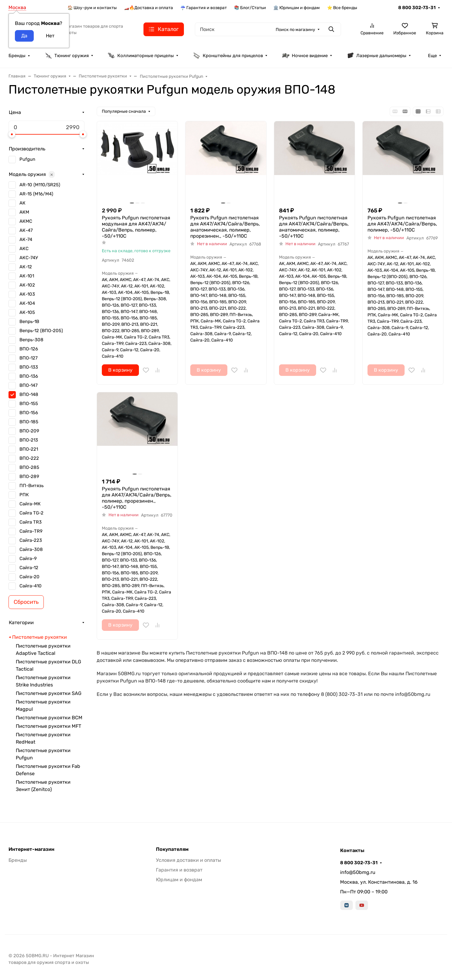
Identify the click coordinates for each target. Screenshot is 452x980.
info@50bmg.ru (358, 872)
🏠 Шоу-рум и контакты (92, 8)
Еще (432, 56)
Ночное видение (305, 56)
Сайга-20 (29, 577)
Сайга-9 (28, 559)
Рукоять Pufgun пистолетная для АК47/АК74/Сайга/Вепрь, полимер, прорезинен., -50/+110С (137, 498)
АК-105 (27, 312)
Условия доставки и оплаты (188, 860)
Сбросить (26, 602)
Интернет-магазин (31, 849)
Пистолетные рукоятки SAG (49, 693)
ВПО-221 (29, 449)
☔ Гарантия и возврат (204, 8)
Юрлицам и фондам (179, 880)
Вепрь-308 (31, 340)
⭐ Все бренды (342, 8)
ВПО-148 (29, 394)
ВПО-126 (29, 349)
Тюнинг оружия (67, 56)
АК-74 (26, 239)
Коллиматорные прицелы (141, 56)
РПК (24, 495)
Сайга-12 (29, 568)
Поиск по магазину (295, 30)
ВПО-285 (29, 467)
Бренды (17, 56)
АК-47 (26, 230)
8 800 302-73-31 (417, 8)
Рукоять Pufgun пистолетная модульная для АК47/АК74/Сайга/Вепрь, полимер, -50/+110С (136, 227)
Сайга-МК (30, 504)
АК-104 (27, 303)
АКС (24, 249)
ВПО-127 (29, 358)
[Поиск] (268, 29)
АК (22, 203)
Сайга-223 (31, 540)
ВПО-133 (29, 367)
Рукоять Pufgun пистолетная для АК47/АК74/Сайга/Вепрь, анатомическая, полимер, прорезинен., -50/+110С (225, 227)
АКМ (24, 212)
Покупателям (172, 849)
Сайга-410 (31, 586)
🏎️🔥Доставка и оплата (148, 8)
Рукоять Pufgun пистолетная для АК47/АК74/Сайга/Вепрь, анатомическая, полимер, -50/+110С (314, 227)
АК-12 (26, 267)
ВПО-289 (29, 476)
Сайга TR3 (31, 522)
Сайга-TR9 (31, 531)
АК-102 (27, 285)
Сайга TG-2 (31, 513)
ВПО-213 (29, 440)
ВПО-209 (29, 431)
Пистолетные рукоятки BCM (49, 718)
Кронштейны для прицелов (228, 56)
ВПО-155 (29, 404)
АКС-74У (29, 258)
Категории (21, 622)
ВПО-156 (29, 413)
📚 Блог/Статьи (250, 8)
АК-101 (27, 276)
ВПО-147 (29, 385)
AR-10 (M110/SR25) (40, 185)
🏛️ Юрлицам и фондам (297, 8)
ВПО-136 (29, 376)
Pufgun (27, 159)
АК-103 (27, 294)
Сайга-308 (31, 549)
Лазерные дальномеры (376, 56)
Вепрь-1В (29, 322)
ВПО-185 (29, 422)
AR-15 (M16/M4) (36, 194)
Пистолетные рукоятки (40, 637)
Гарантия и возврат (179, 870)
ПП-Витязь (31, 486)
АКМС (26, 221)
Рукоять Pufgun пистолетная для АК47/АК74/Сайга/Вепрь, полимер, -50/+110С (402, 224)
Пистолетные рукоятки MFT (48, 726)
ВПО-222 (29, 458)
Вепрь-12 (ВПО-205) (41, 331)
